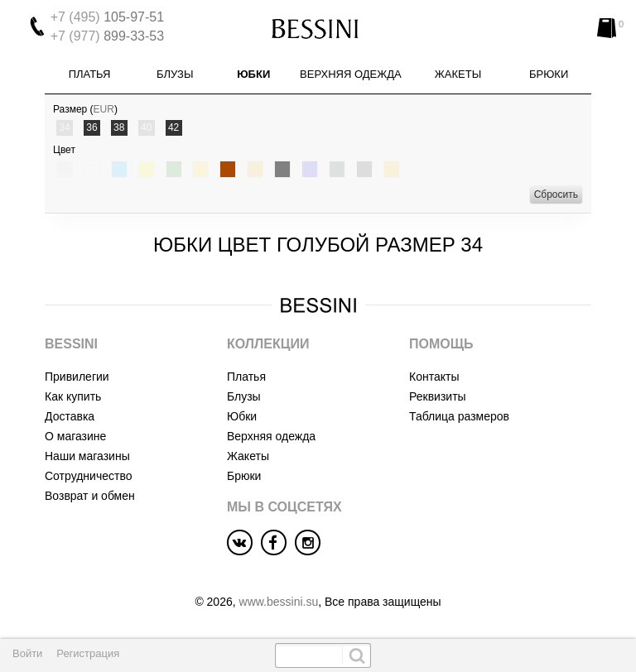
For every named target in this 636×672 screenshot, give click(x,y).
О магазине (75, 436)
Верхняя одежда (351, 74)
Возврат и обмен (90, 496)
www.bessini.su (279, 602)
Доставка (70, 416)
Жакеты (458, 74)
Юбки (253, 74)
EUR (104, 109)
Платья (90, 74)
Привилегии (77, 377)
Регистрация (88, 653)
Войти (27, 653)
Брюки (549, 74)
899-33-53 (107, 36)
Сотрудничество (88, 476)
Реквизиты (438, 396)
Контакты (434, 377)
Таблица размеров (459, 416)
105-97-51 (107, 17)
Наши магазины (87, 456)
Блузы (175, 74)
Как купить (73, 396)
